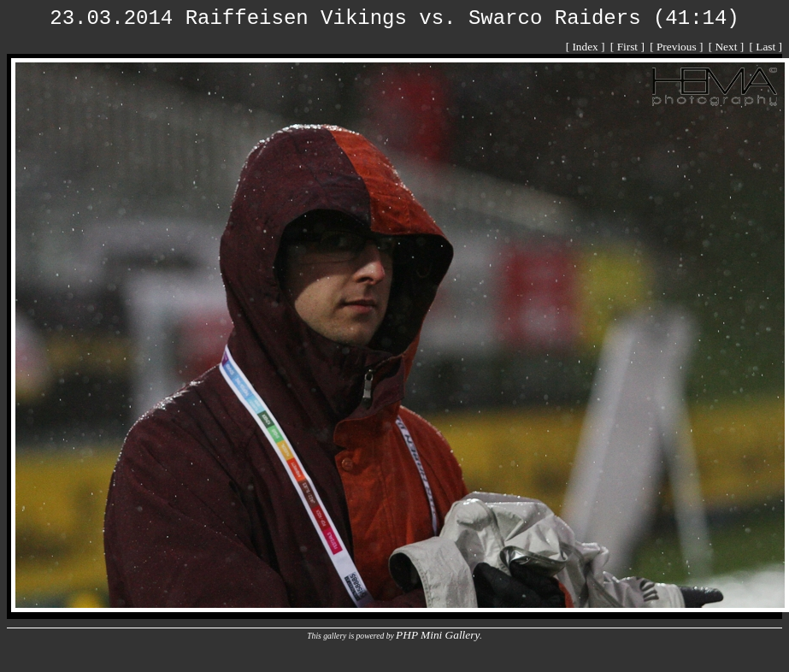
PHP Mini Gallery (438, 635)
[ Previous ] (678, 47)
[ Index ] (587, 47)
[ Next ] (728, 47)
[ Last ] (766, 47)
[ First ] (629, 47)
